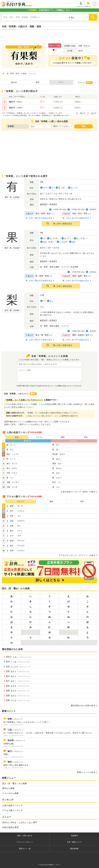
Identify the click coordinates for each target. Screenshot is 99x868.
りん (42, 307)
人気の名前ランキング (12, 805)
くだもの (63, 242)
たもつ (49, 193)
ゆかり (12, 108)
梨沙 (87, 335)
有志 (37, 213)
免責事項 (74, 836)
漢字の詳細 (12, 197)
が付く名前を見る (62, 224)
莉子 (54, 482)
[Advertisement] (50, 37)
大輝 (8, 487)
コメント (85, 83)
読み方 (14, 82)
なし (52, 301)
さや (12, 536)
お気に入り (88, 6)
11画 (42, 295)
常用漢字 (53, 204)
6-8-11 (87, 46)
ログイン (81, 6)
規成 (12, 541)
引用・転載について (74, 842)
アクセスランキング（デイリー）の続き (77, 555)
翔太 (8, 454)
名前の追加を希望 (10, 827)
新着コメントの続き (86, 772)
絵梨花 (81, 335)
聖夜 (12, 506)
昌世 (8, 671)
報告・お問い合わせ (25, 836)
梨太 (37, 335)
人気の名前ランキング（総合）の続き (78, 492)
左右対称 (74, 267)
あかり (12, 102)
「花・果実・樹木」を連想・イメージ (20, 74)
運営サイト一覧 (25, 849)
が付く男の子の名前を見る (38, 218)
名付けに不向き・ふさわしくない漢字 (20, 822)
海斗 (8, 463)
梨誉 (47, 335)
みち (61, 193)
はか (74, 242)
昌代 (8, 676)
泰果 (41, 276)
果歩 (86, 276)
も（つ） (75, 188)
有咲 (86, 213)
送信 (83, 126)
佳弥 (8, 667)
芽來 (12, 526)
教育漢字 (44, 204)
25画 (80, 46)
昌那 (8, 691)
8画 (41, 233)
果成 (47, 276)
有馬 (43, 213)
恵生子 (9, 657)
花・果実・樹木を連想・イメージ (54, 267)
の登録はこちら (48, 10)
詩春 (8, 700)
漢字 (38, 82)
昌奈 (8, 686)
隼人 (8, 468)
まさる (56, 248)
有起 (49, 213)
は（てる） (81, 238)
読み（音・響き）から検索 (14, 783)
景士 (12, 531)
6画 (41, 182)
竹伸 (12, 551)
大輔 (8, 482)
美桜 (54, 463)
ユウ (45, 188)
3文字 (80, 51)
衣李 (12, 516)
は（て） (68, 238)
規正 (12, 546)
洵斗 (12, 511)
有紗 (74, 213)
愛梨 (74, 335)
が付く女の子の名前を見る (75, 218)
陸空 (8, 662)
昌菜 (8, 695)
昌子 (8, 681)
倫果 (80, 276)
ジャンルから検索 (10, 793)
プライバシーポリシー (25, 842)
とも (55, 193)
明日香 (55, 454)
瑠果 (74, 276)
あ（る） (62, 188)
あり (42, 193)
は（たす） (55, 238)
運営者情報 (74, 849)
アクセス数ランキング (12, 810)
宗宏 (12, 521)
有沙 (80, 213)
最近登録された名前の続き (83, 705)
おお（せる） (49, 242)
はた (50, 248)
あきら (43, 248)
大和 (8, 473)
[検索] (93, 17)
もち (67, 193)
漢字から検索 (8, 788)
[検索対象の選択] (78, 17)
